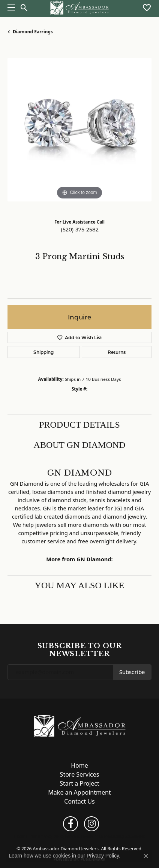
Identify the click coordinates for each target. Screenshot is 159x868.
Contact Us (79, 801)
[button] (24, 7)
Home (79, 765)
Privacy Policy (52, 836)
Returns (117, 352)
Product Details (79, 425)
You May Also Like (80, 585)
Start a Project (79, 783)
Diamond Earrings (33, 32)
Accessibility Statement (123, 836)
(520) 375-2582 (80, 230)
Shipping (43, 352)
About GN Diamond (80, 445)
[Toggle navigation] (9, 7)
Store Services (80, 774)
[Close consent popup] (146, 856)
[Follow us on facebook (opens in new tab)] (70, 824)
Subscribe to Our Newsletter (80, 650)
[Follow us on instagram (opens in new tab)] (91, 824)
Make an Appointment (79, 792)
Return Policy (27, 836)
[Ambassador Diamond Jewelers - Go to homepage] (80, 725)
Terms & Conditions (83, 836)
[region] (79, 130)
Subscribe (132, 672)
